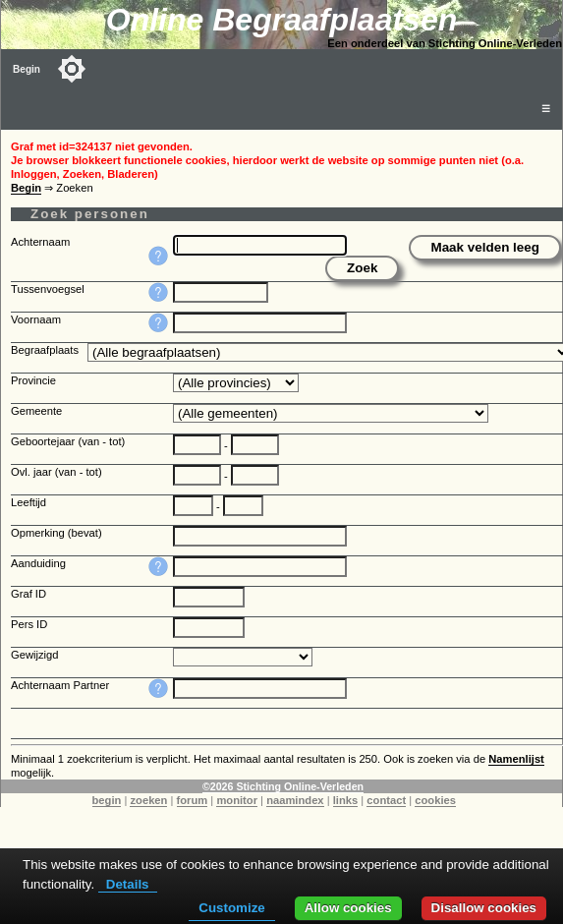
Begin (27, 69)
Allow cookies (348, 908)
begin (107, 800)
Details (128, 884)
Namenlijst (516, 759)
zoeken (148, 800)
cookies (435, 800)
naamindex (295, 800)
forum (193, 800)
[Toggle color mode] (72, 69)
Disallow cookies (484, 908)
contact (386, 800)
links (346, 800)
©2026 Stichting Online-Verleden (283, 786)
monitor (237, 800)
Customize (231, 908)
